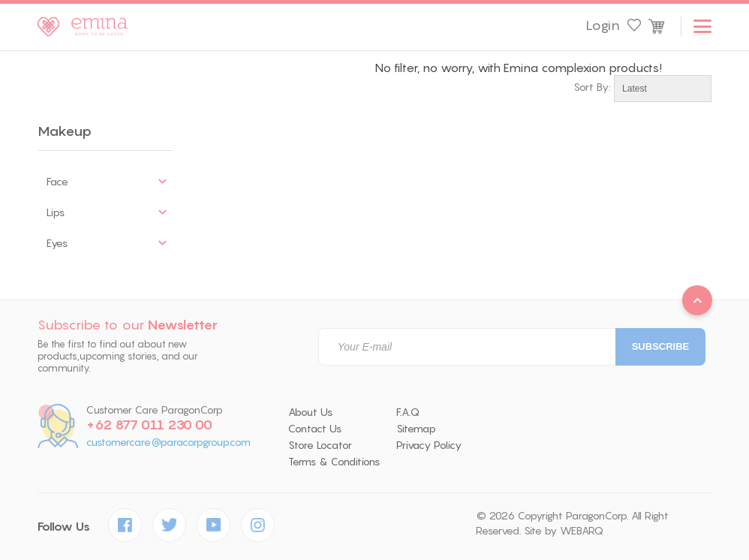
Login (603, 26)
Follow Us (64, 527)
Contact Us (315, 429)
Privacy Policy (429, 445)
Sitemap (416, 429)
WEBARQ (582, 531)
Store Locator (320, 445)
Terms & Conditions (334, 462)
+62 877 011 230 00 (149, 425)
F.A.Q (408, 412)
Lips (56, 212)
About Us (310, 412)
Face (57, 182)
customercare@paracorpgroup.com (168, 443)
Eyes (57, 243)
